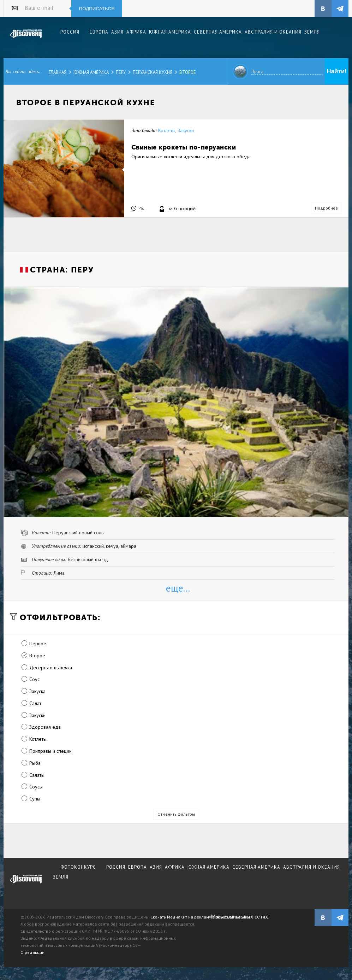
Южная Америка (91, 72)
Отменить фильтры (176, 814)
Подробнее (326, 208)
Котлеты (167, 130)
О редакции (32, 952)
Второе (188, 72)
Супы (35, 799)
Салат (35, 703)
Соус (34, 679)
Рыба (35, 763)
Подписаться (97, 9)
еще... (178, 588)
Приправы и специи (50, 751)
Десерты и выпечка (51, 668)
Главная (58, 72)
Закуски (186, 130)
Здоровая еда (45, 727)
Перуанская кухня (153, 72)
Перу (121, 72)
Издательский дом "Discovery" (26, 39)
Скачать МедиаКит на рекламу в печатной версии (200, 917)
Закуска (37, 691)
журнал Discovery (26, 884)
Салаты (37, 775)
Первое (38, 644)
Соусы (36, 787)
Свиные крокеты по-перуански (184, 147)
